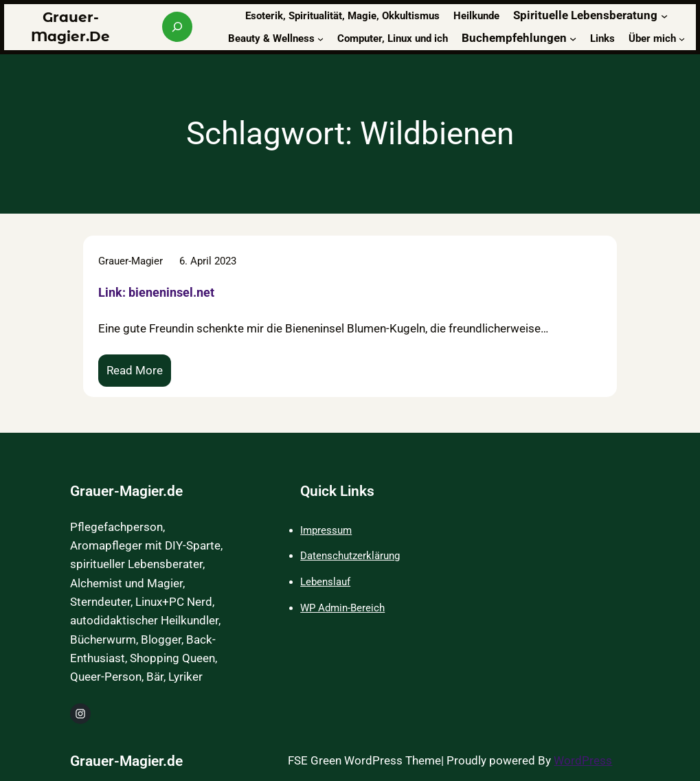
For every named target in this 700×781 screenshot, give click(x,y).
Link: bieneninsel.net (156, 292)
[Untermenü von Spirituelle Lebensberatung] (664, 16)
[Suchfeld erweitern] (177, 27)
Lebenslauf (325, 582)
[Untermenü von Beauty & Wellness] (320, 38)
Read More (138, 374)
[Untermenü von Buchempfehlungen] (573, 38)
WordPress (583, 760)
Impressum (326, 530)
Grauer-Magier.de (126, 491)
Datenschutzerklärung (350, 556)
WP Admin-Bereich (342, 608)
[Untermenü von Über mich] (682, 38)
